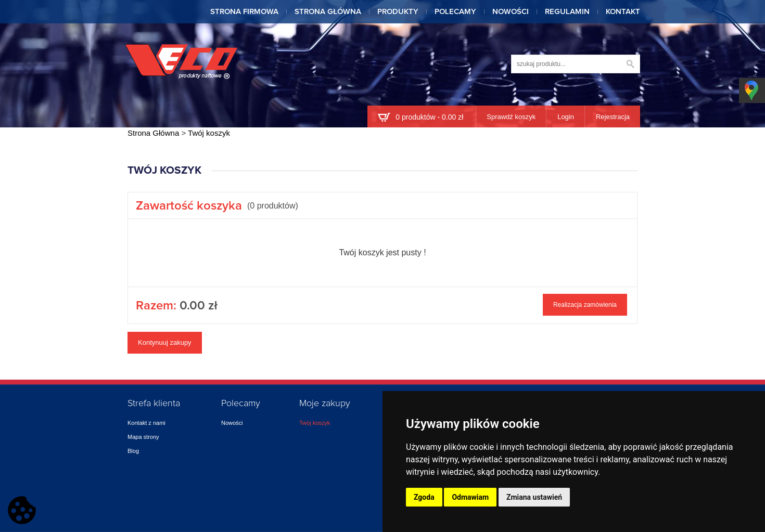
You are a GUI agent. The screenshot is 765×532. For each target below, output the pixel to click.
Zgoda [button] (424, 497)
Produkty (398, 12)
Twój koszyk (315, 423)
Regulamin (567, 12)
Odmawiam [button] (470, 497)
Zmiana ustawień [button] (534, 497)
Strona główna (328, 12)
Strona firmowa (244, 12)
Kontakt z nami (146, 423)
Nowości (511, 12)
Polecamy (455, 12)
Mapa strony (143, 437)
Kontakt (623, 12)
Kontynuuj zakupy (165, 342)
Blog (133, 451)
